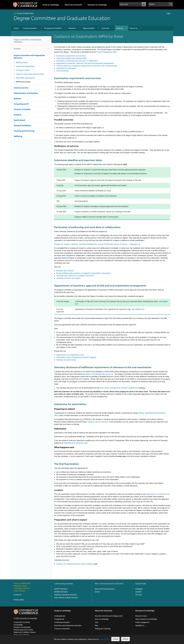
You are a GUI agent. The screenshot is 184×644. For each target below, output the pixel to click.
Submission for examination (66, 68)
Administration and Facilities (26, 93)
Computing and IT (21, 104)
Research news (141, 616)
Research (72, 28)
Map (96, 626)
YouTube (139, 595)
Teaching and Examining (24, 131)
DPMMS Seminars (61, 592)
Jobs (97, 622)
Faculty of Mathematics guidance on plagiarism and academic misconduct (83, 273)
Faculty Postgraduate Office (107, 52)
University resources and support (68, 278)
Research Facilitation (22, 125)
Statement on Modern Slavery (25, 632)
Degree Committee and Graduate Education (28, 42)
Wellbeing (18, 136)
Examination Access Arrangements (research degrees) (76, 357)
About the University (73, 5)
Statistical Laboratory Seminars (66, 595)
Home (16, 28)
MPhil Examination (23, 82)
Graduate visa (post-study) (66, 360)
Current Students (30, 28)
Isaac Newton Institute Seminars (66, 598)
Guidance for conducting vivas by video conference (75, 564)
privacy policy (104, 639)
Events (97, 592)
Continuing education (62, 622)
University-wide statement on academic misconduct (75, 276)
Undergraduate (60, 616)
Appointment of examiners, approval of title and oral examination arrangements (85, 63)
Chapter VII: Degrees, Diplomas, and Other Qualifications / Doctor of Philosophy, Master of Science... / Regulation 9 (97, 244)
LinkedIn (138, 592)
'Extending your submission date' (76, 443)
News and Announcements (105, 589)
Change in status (23, 70)
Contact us (18, 595)
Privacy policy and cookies (23, 630)
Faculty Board (19, 120)
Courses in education (62, 629)
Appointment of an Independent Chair (70, 355)
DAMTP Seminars (61, 589)
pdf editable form (138, 309)
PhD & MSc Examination (25, 78)
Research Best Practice (65, 271)
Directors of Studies (22, 109)
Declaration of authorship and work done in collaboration (77, 61)
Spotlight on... (140, 626)
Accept (115, 639)
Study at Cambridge (51, 5)
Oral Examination (63, 71)
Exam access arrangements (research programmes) (119, 388)
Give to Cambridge (102, 619)
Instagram (139, 589)
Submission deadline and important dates (71, 58)
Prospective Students (53, 28)
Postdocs (18, 115)
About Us (134, 28)
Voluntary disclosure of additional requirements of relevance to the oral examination (87, 66)
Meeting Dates (22, 62)
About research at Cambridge (146, 619)
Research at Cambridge (97, 5)
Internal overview (21, 88)
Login (168, 13)
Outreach (105, 28)
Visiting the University (103, 629)
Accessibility (18, 625)
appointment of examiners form (158, 494)
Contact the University (22, 622)
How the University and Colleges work (109, 616)
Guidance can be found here (98, 422)
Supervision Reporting (25, 66)
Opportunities (89, 28)
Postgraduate (59, 619)
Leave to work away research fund (30, 74)
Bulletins (18, 99)
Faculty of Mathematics (25, 13)
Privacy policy (19, 600)
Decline (125, 639)
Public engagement (142, 622)
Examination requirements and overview (71, 56)
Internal (119, 28)
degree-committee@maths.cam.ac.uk (99, 374)
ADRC (81, 379)
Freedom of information (22, 627)
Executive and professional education (68, 626)
